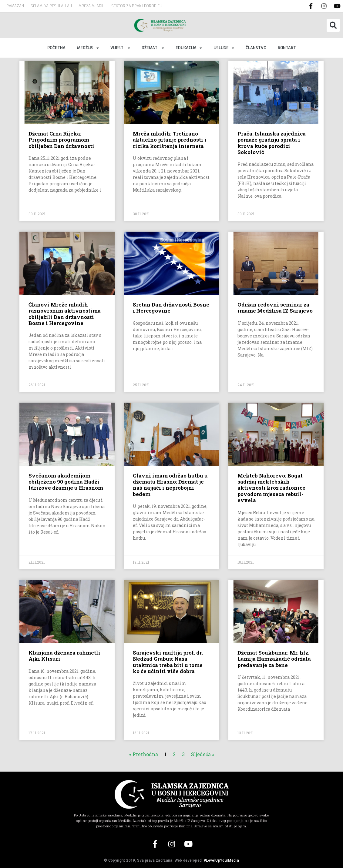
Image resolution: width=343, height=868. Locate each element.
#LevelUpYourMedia (221, 860)
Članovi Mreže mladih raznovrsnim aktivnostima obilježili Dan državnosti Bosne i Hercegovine (65, 314)
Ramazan (15, 6)
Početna (56, 48)
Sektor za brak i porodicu (137, 6)
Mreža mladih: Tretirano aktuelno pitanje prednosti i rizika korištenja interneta (170, 140)
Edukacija (189, 48)
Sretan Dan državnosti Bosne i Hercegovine (171, 308)
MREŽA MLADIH (92, 6)
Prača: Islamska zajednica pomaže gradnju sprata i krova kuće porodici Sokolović (272, 143)
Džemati (153, 48)
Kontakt (287, 48)
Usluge (224, 48)
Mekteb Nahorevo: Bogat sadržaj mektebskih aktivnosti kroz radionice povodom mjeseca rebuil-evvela (271, 488)
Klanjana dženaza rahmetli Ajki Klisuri (64, 656)
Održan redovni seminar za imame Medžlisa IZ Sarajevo (275, 308)
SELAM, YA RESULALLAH (51, 6)
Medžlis (88, 48)
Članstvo (256, 48)
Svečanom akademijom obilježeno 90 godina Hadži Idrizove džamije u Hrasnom (66, 482)
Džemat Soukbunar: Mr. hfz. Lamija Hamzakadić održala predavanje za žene (274, 659)
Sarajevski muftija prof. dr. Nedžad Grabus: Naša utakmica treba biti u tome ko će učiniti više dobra (168, 662)
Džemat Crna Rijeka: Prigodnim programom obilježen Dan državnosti (61, 140)
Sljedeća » (203, 754)
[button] (333, 25)
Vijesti (120, 48)
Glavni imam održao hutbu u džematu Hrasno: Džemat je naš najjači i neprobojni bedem (170, 485)
